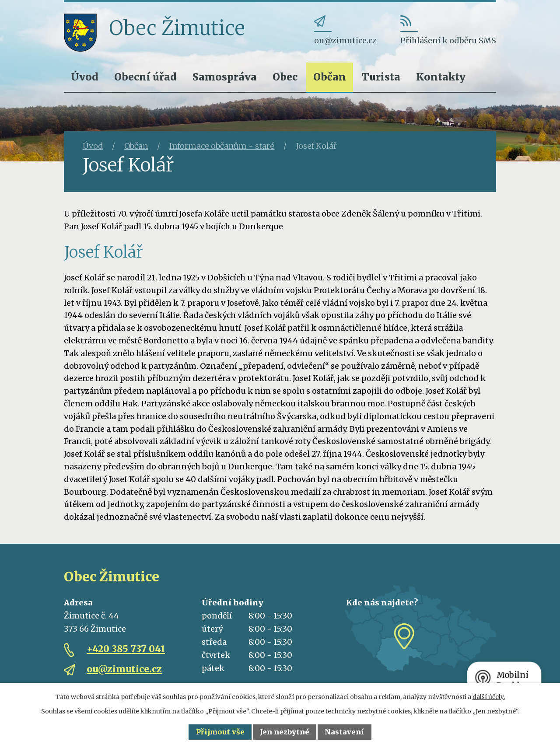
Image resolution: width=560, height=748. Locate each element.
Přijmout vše (220, 732)
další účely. (489, 697)
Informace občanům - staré (222, 146)
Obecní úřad (145, 77)
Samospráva (225, 77)
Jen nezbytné (285, 732)
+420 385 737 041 (126, 649)
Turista (381, 77)
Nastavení (344, 732)
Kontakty (441, 77)
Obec (285, 77)
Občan (330, 77)
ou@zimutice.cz (124, 669)
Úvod (85, 77)
